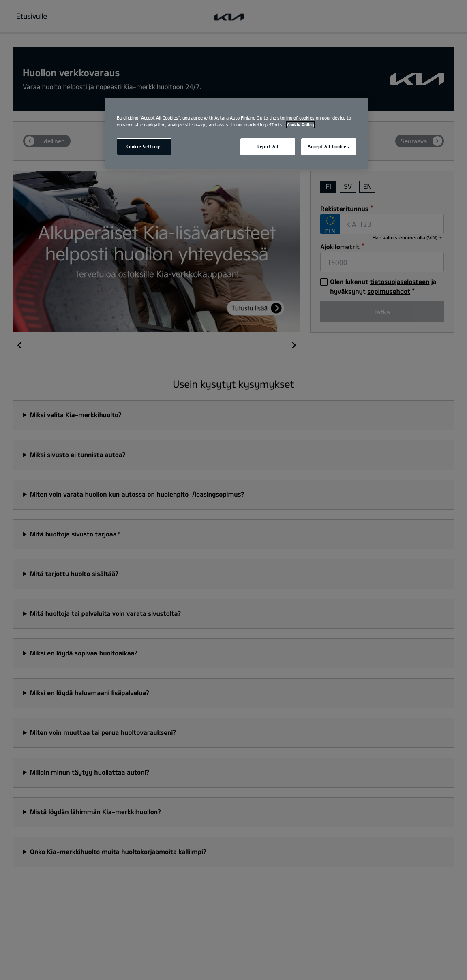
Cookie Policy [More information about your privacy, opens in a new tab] (300, 125)
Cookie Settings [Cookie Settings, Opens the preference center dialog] (144, 146)
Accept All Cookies (328, 146)
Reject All (268, 146)
